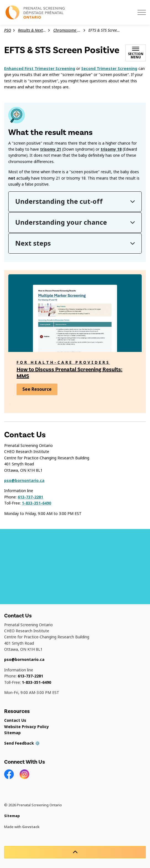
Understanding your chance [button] (61, 222)
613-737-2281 (30, 497)
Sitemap (12, 733)
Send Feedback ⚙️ (22, 743)
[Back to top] (75, 852)
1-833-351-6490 (36, 503)
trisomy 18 (111, 149)
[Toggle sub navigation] (136, 53)
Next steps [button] (33, 243)
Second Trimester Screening (109, 69)
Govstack (31, 827)
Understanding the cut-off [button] (59, 201)
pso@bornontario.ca (24, 481)
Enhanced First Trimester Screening (40, 69)
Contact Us (15, 720)
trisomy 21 (51, 149)
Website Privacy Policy (27, 727)
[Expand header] (142, 12)
